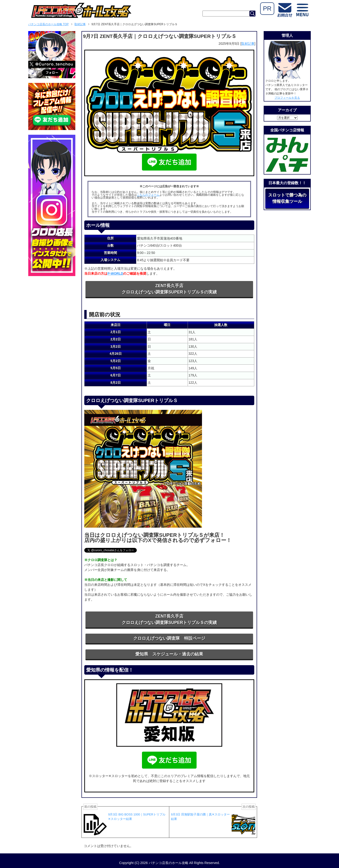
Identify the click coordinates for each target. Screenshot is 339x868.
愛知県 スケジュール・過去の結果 (169, 654)
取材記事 (248, 44)
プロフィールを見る (287, 98)
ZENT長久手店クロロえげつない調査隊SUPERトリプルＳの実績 (169, 289)
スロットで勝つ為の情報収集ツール (287, 198)
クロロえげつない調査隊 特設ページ (169, 638)
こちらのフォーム (148, 195)
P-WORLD (115, 273)
